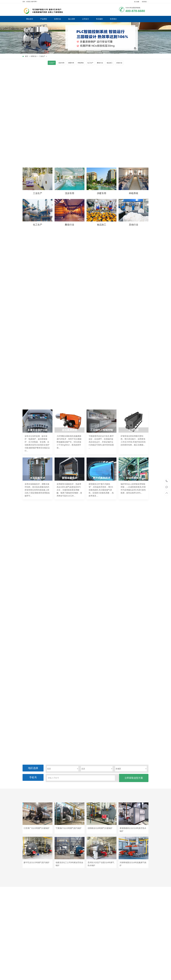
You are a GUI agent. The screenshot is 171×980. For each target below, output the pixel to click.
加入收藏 (137, 2)
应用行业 (57, 19)
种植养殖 (81, 63)
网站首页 (30, 19)
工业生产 (42, 56)
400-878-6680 (167, 481)
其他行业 (119, 63)
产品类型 (44, 19)
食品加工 (110, 63)
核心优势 (72, 19)
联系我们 (144, 2)
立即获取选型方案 (134, 778)
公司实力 (85, 19)
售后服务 (99, 19)
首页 (26, 56)
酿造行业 (100, 63)
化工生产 (90, 63)
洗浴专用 (61, 63)
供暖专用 (71, 63)
